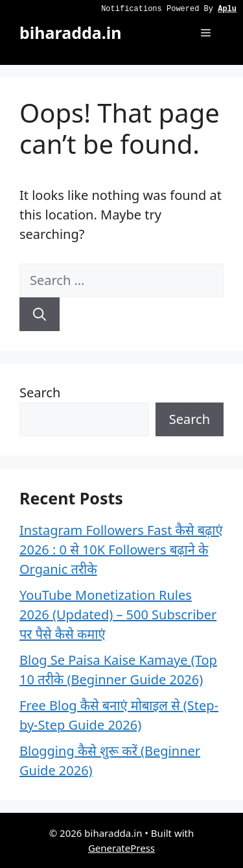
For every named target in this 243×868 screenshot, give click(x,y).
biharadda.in (70, 32)
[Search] (40, 314)
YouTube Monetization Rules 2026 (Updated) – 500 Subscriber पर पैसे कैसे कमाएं (118, 614)
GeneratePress (121, 848)
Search (40, 392)
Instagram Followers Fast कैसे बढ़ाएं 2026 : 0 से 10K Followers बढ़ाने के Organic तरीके (121, 550)
